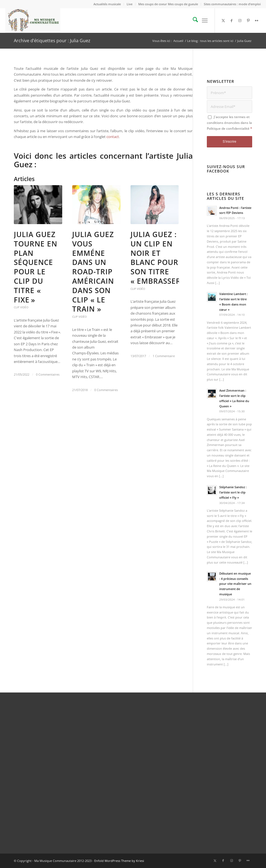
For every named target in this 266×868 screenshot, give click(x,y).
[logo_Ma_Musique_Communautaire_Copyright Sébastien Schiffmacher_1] (33, 20)
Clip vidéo (21, 307)
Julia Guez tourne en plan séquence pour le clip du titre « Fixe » (36, 267)
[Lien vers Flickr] (257, 20)
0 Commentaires (48, 375)
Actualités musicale (107, 4)
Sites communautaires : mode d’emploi (232, 4)
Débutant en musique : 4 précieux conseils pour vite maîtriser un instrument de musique (235, 584)
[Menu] (205, 20)
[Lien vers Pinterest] (248, 20)
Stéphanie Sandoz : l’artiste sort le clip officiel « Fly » (233, 492)
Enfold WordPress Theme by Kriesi (119, 861)
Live (130, 4)
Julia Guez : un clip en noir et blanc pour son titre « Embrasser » (159, 258)
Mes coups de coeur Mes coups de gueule (168, 4)
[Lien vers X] (223, 20)
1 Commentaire (164, 356)
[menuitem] (107, 4)
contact (113, 137)
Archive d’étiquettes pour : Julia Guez (52, 41)
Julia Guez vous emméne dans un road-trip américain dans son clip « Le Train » (93, 272)
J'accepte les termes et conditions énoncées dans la (230, 123)
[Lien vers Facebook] (232, 20)
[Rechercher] (193, 20)
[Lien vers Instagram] (240, 20)
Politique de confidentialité (228, 128)
